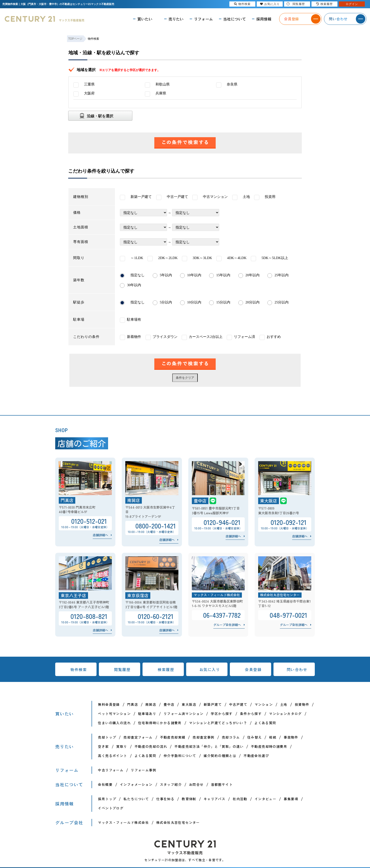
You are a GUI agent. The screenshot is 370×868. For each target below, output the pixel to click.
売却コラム (231, 737)
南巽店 (151, 704)
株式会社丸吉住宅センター (178, 822)
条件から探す (251, 714)
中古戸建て (238, 704)
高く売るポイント (112, 756)
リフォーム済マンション (183, 714)
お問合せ (196, 784)
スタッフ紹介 (171, 784)
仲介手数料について (180, 756)
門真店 (133, 704)
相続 (273, 737)
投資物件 (302, 704)
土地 (284, 704)
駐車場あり (147, 714)
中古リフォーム (111, 770)
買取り (122, 746)
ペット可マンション (114, 714)
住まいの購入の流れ (114, 723)
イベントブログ (111, 808)
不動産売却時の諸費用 (269, 746)
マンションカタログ (285, 714)
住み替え (255, 737)
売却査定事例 (203, 737)
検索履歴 (166, 669)
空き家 (103, 746)
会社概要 (105, 784)
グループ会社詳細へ (227, 625)
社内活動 (240, 799)
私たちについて (136, 799)
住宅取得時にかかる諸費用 (160, 723)
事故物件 (291, 737)
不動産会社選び (256, 756)
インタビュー (265, 799)
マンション (264, 704)
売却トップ (107, 737)
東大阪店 (189, 704)
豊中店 (169, 704)
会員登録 (253, 669)
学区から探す (222, 714)
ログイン (352, 4)
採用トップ (107, 799)
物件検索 (79, 669)
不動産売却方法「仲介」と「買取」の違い (209, 746)
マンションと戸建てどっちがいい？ (218, 723)
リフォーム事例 (143, 770)
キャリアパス (214, 799)
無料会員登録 (109, 704)
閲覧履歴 (122, 669)
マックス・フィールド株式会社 (123, 822)
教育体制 (189, 799)
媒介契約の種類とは (220, 756)
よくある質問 (265, 723)
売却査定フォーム (138, 737)
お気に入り (210, 669)
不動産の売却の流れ (151, 746)
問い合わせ (297, 669)
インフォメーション (136, 784)
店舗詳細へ (100, 535)
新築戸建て (213, 704)
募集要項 (291, 799)
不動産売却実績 (173, 737)
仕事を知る (165, 799)
